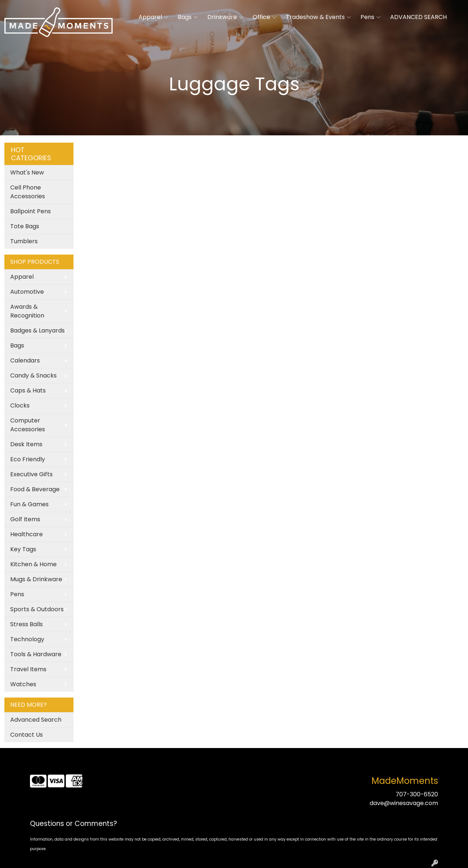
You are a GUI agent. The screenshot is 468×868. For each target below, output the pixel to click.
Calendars (25, 360)
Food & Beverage (35, 489)
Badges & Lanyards (37, 330)
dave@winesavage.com (404, 803)
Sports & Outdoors (37, 609)
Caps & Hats (28, 390)
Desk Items (26, 444)
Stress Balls (27, 624)
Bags (188, 17)
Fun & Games (29, 504)
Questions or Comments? (73, 824)
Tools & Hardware (36, 654)
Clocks (20, 405)
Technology (27, 639)
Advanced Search (36, 720)
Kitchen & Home (33, 564)
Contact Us (27, 735)
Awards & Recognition (27, 311)
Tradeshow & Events (318, 17)
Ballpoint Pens (31, 211)
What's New (27, 172)
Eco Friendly (28, 459)
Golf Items (25, 519)
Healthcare (27, 534)
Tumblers (24, 241)
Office (265, 17)
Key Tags (23, 549)
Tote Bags (25, 226)
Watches (23, 684)
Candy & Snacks (33, 375)
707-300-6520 (417, 794)
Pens (371, 17)
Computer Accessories (28, 425)
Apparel (153, 17)
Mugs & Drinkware (36, 579)
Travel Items (28, 669)
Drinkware (225, 17)
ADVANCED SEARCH (418, 17)
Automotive (27, 292)
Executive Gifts (31, 474)
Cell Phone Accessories (28, 192)
